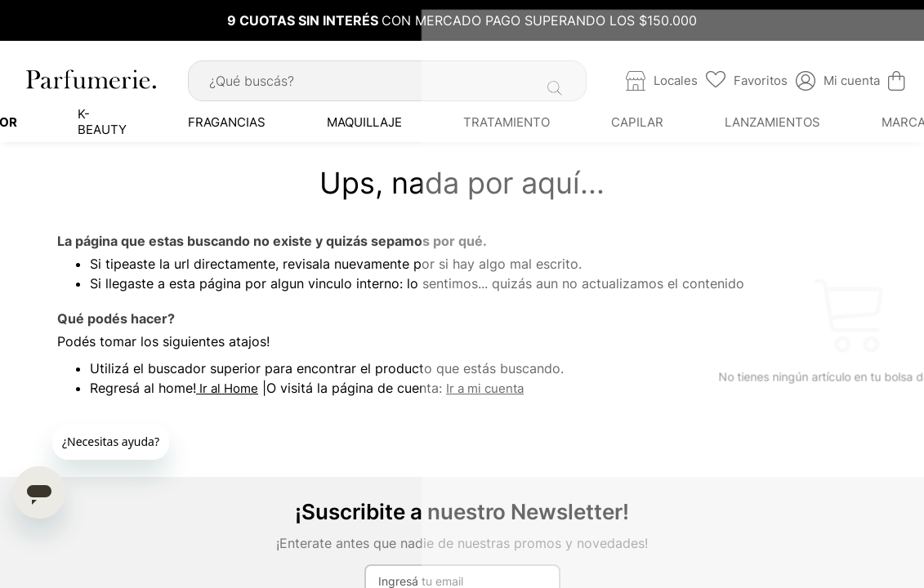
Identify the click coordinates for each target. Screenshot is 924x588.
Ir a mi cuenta (485, 384)
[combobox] (387, 78)
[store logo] (90, 75)
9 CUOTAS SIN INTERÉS (304, 20)
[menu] (462, 118)
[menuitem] (112, 118)
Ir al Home (227, 384)
